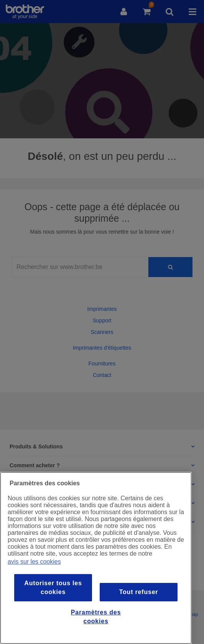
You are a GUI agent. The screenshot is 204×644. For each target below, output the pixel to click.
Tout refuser (139, 592)
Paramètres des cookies (96, 617)
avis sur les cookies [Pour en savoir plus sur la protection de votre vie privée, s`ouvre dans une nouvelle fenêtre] (34, 562)
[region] (96, 558)
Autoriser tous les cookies (53, 587)
